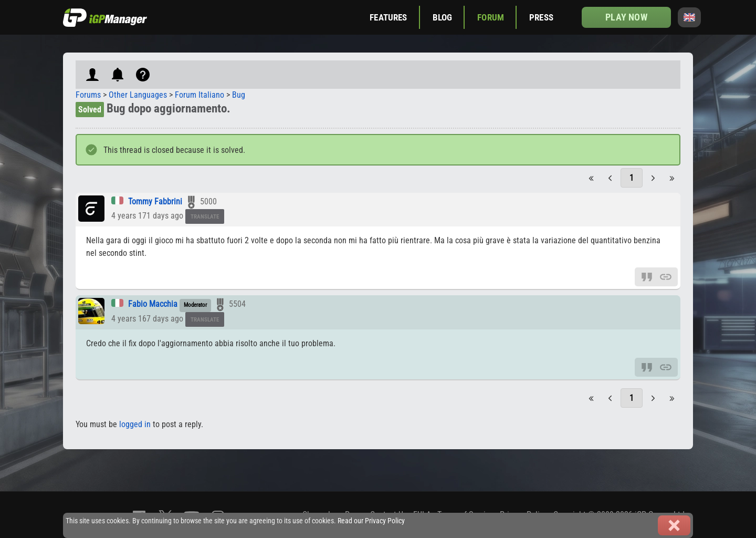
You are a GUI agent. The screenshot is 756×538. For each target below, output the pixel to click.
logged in (135, 424)
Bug (239, 95)
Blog (443, 17)
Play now (626, 17)
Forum (491, 17)
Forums (88, 95)
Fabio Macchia (153, 304)
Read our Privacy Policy (371, 521)
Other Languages (138, 95)
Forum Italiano (199, 95)
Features (388, 17)
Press (541, 17)
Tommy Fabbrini (155, 201)
